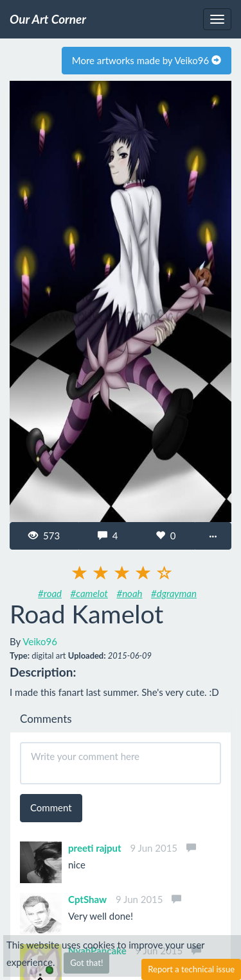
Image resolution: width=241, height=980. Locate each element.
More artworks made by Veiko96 (147, 60)
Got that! (86, 963)
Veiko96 (40, 641)
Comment (51, 807)
